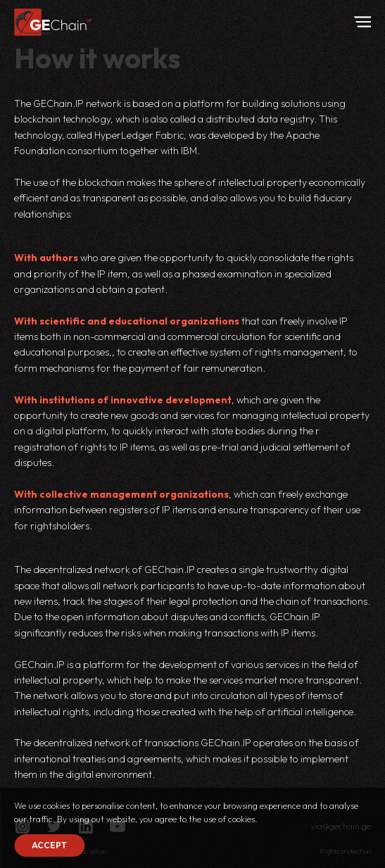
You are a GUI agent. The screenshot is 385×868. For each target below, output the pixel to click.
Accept (49, 845)
